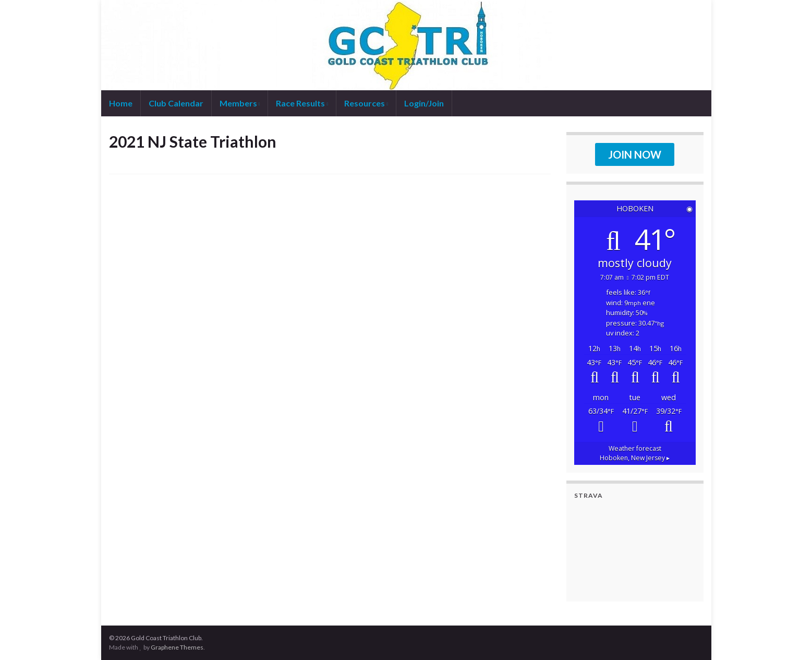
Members (240, 103)
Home (121, 103)
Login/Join (424, 103)
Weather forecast (635, 453)
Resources (366, 103)
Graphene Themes (177, 647)
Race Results (302, 103)
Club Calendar (176, 103)
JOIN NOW (635, 154)
